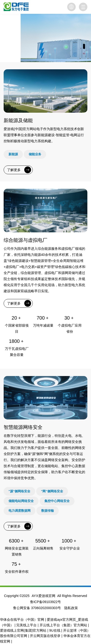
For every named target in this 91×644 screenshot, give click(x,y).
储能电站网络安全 (21, 501)
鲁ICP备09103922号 (46, 602)
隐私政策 (71, 608)
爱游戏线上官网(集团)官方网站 (23, 630)
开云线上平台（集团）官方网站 (63, 625)
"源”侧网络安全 (19, 491)
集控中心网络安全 (57, 501)
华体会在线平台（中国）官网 (22, 620)
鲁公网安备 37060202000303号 (37, 608)
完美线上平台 (26, 625)
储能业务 (35, 154)
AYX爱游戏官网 (44, 596)
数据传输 (48, 511)
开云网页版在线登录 (45, 636)
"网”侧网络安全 (52, 491)
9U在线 (55, 630)
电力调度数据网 (20, 511)
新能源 (13, 154)
